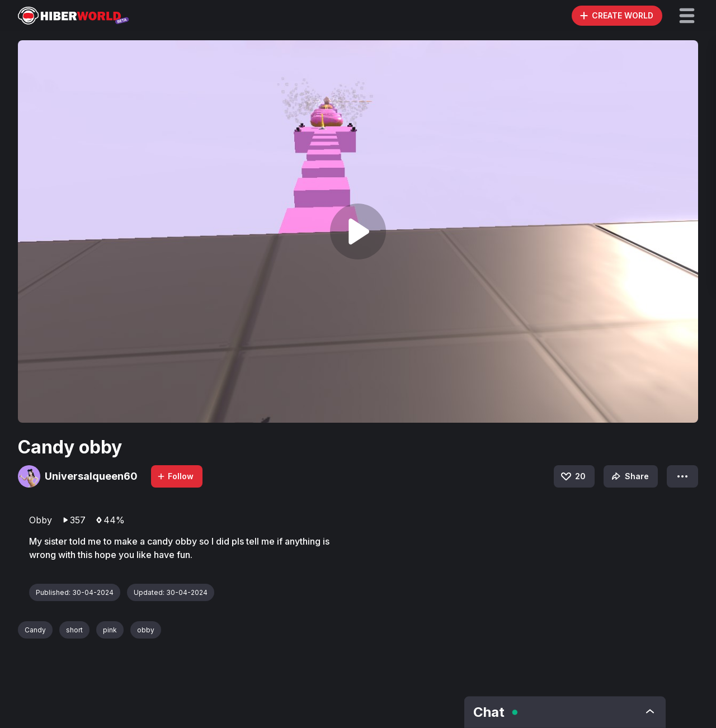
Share (629, 476)
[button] (687, 16)
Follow (175, 476)
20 (573, 476)
